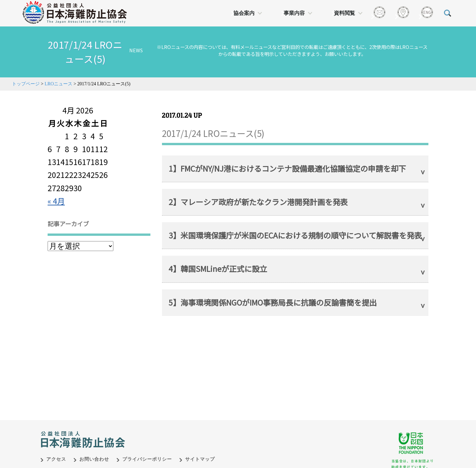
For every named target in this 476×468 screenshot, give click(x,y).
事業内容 (294, 13)
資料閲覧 (344, 13)
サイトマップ (200, 452)
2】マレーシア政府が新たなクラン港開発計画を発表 (258, 202)
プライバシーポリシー (147, 452)
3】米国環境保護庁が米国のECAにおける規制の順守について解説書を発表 (295, 235)
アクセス (56, 452)
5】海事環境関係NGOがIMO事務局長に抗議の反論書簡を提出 (273, 302)
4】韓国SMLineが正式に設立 (218, 269)
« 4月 (56, 201)
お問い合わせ (94, 452)
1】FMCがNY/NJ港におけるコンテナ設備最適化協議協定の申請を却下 (287, 168)
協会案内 (244, 13)
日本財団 (178, 426)
